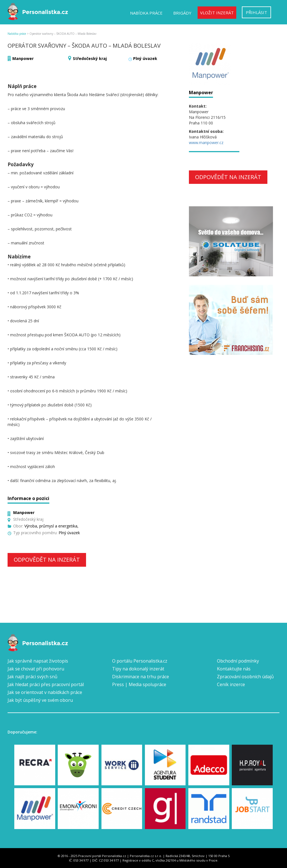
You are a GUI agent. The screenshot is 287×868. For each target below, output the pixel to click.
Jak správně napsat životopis (38, 661)
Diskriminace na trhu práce (141, 677)
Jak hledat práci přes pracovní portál (46, 684)
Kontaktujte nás (234, 669)
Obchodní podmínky (238, 661)
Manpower (23, 58)
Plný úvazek (145, 58)
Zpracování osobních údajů (245, 677)
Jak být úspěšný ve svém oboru (40, 700)
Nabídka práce (146, 13)
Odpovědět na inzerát (47, 560)
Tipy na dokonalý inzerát (138, 669)
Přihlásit (256, 12)
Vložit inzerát (217, 13)
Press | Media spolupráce (139, 684)
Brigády (182, 13)
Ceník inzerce (231, 684)
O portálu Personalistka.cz (140, 661)
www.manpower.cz (206, 143)
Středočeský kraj (90, 58)
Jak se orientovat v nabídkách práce (45, 692)
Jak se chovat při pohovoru (36, 669)
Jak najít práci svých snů (33, 677)
